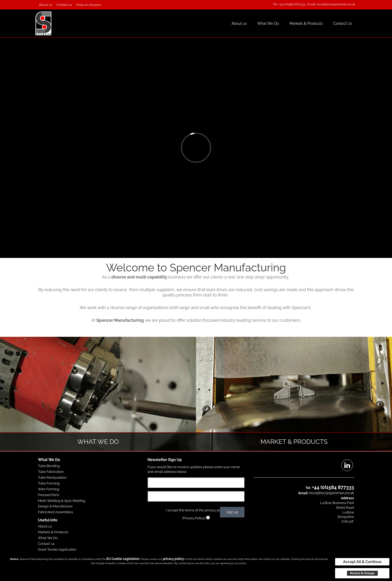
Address (347, 498)
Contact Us (343, 23)
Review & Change (362, 573)
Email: (312, 4)
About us (46, 5)
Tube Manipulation (52, 477)
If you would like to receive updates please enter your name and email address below (194, 469)
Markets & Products (306, 23)
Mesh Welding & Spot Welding (62, 501)
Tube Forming (49, 483)
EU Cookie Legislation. (123, 559)
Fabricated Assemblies (55, 512)
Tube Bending (49, 466)
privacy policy (173, 559)
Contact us (64, 5)
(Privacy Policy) (194, 518)
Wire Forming (48, 489)
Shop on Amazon (89, 5)
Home (220, 23)
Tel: (275, 4)
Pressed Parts (49, 495)
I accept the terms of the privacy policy (196, 510)
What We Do (268, 23)
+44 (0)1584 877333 (292, 4)
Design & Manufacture (55, 506)
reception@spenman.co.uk (336, 4)
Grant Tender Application (57, 549)
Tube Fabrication (51, 472)
